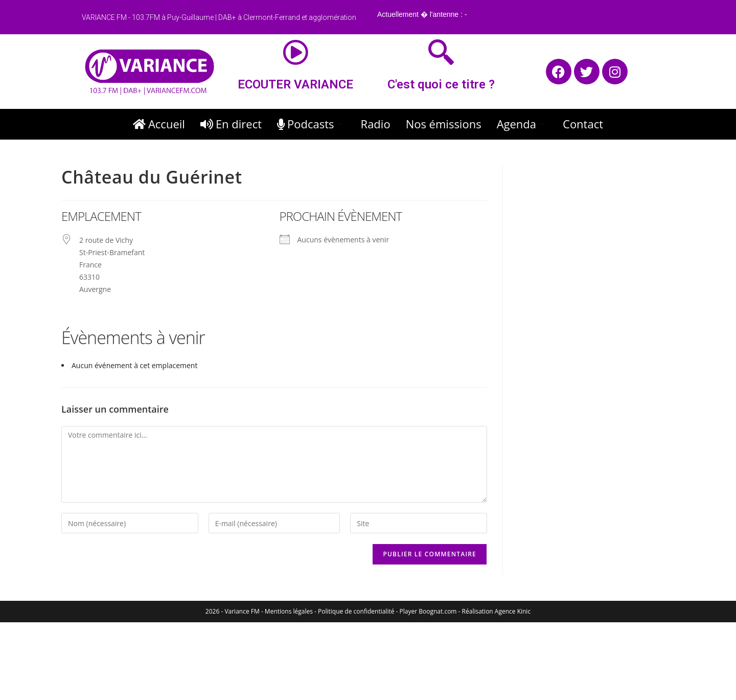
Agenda (522, 124)
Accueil (159, 124)
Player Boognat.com (428, 611)
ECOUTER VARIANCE (295, 84)
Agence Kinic (513, 611)
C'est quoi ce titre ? (441, 84)
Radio (376, 124)
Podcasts (311, 124)
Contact (583, 124)
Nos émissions (444, 124)
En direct (231, 124)
